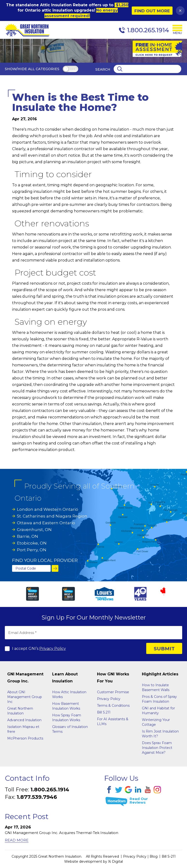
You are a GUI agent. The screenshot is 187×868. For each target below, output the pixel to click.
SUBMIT (164, 649)
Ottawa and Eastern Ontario (46, 523)
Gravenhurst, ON (34, 530)
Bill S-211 (169, 856)
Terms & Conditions (113, 706)
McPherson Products (25, 738)
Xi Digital (115, 861)
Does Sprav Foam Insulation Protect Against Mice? (157, 748)
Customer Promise (113, 692)
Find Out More (152, 11)
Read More (17, 840)
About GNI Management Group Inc (25, 697)
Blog (154, 856)
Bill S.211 (104, 712)
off (73, 69)
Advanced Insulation (24, 720)
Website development (83, 861)
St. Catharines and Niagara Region (52, 516)
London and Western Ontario (48, 509)
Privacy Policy (53, 649)
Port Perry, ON (32, 550)
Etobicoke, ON (32, 543)
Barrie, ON (28, 536)
